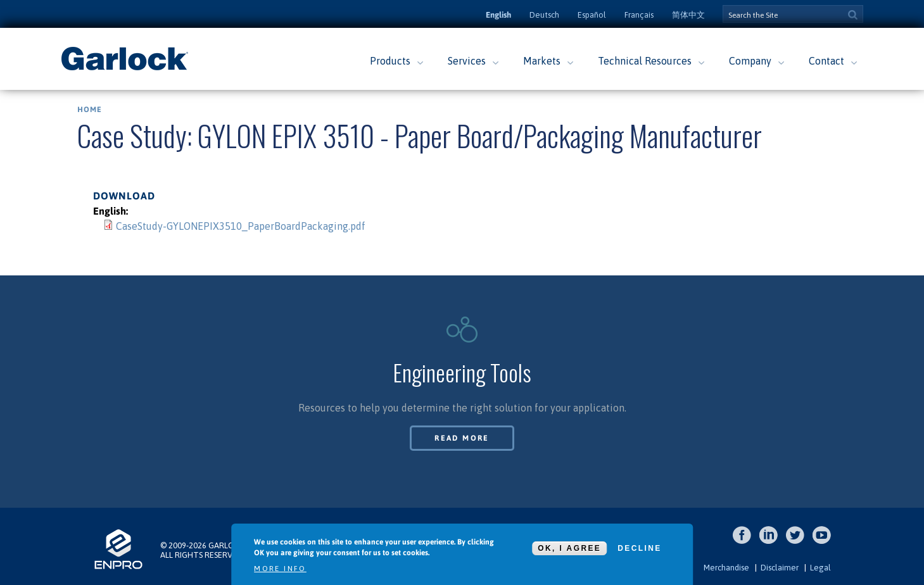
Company (750, 61)
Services (467, 61)
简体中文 (688, 15)
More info (280, 569)
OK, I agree (569, 548)
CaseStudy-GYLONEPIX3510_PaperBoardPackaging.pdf (241, 226)
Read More (462, 438)
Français (639, 15)
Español (592, 15)
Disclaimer (780, 568)
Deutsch (544, 15)
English (498, 15)
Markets (542, 61)
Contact (826, 61)
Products (390, 61)
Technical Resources (645, 61)
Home (90, 110)
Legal (820, 568)
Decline (639, 548)
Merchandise (726, 568)
